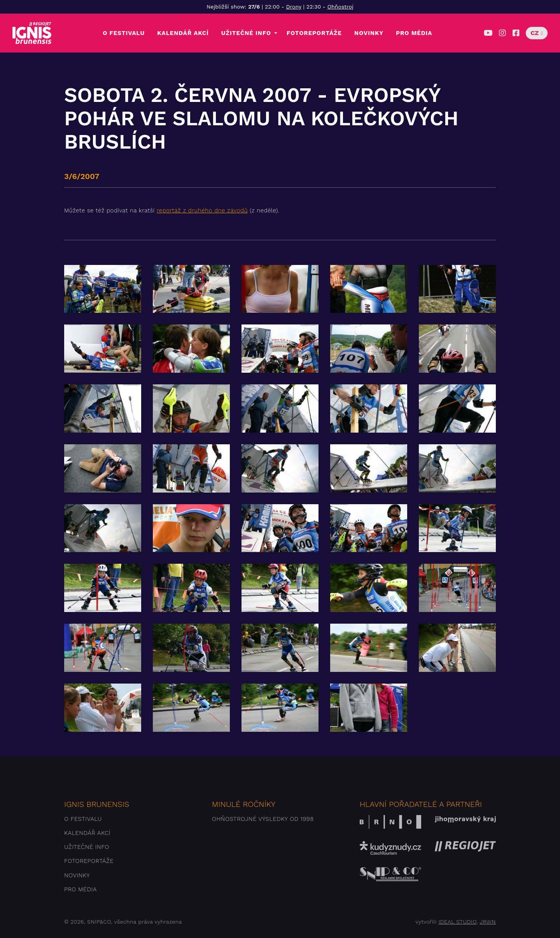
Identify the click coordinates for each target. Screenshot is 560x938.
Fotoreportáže (314, 33)
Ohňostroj (340, 7)
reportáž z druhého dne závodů (202, 210)
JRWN (488, 922)
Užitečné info (246, 33)
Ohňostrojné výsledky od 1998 (263, 819)
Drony (294, 7)
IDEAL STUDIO (457, 922)
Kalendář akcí (183, 33)
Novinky (369, 33)
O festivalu (124, 33)
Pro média (414, 33)
